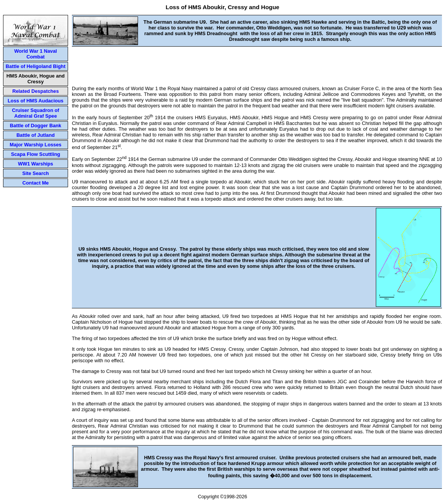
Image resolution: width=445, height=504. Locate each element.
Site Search (36, 173)
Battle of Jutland (36, 135)
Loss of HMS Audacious (36, 101)
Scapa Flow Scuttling (36, 154)
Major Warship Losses (35, 145)
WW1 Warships (36, 164)
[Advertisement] (257, 64)
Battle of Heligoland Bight (36, 66)
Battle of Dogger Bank (36, 126)
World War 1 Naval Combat (36, 54)
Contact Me (36, 183)
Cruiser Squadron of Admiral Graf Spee (36, 113)
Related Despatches (36, 91)
